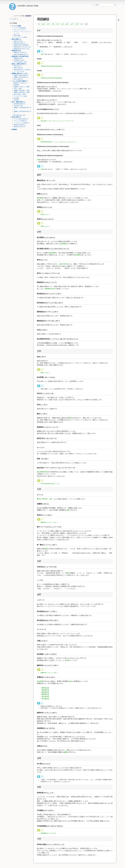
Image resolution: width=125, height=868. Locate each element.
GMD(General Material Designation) (51, 66)
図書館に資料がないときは (20, 73)
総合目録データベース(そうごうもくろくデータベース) (57, 121)
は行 (67, 24)
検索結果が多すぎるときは (22, 49)
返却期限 (40, 198)
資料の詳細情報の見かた (21, 54)
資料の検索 (17, 35)
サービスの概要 (16, 26)
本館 (68, 510)
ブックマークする (19, 72)
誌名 (61, 264)
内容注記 (45, 499)
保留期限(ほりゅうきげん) (48, 833)
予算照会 (16, 100)
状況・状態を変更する (18, 102)
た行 (58, 24)
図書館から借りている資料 (22, 87)
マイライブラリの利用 (20, 37)
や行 (77, 24)
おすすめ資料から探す (20, 62)
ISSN (65, 264)
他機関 (65, 752)
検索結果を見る (16, 51)
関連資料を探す (18, 58)
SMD (42, 54)
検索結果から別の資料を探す (20, 56)
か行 (48, 24)
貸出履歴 (16, 98)
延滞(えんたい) (45, 214)
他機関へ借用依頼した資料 (22, 90)
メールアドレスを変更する (22, 123)
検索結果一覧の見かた (20, 52)
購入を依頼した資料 (20, 94)
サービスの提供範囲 (20, 28)
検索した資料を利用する (19, 64)
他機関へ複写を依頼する (21, 77)
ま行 (72, 24)
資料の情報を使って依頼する (22, 70)
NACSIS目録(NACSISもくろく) (50, 484)
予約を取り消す (18, 106)
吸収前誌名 (45, 688)
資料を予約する (18, 68)
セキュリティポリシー (20, 30)
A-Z (39, 24)
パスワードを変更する (20, 121)
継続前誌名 (45, 692)
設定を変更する (16, 117)
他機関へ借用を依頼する (21, 75)
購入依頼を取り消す (20, 115)
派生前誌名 (45, 696)
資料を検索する (16, 39)
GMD (39, 160)
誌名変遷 (40, 681)
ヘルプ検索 (115, 5)
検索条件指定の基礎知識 (21, 45)
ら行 (81, 24)
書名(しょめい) (45, 373)
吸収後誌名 (45, 690)
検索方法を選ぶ (18, 41)
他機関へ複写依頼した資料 (22, 92)
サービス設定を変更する (21, 119)
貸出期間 (77, 255)
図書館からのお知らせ (20, 83)
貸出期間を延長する (20, 104)
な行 (62, 24)
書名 (38, 499)
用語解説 (14, 129)
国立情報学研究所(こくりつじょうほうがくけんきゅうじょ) (58, 142)
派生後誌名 (45, 699)
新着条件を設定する (20, 127)
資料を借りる (18, 66)
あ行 (44, 24)
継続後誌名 (45, 694)
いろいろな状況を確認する (20, 81)
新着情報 (16, 85)
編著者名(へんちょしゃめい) (49, 522)
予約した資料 (18, 89)
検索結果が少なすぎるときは (22, 47)
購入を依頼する (18, 79)
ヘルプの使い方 (14, 19)
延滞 (68, 660)
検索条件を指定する (20, 43)
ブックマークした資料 (20, 96)
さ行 (53, 24)
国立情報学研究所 (43, 472)
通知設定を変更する (20, 125)
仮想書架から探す (19, 60)
